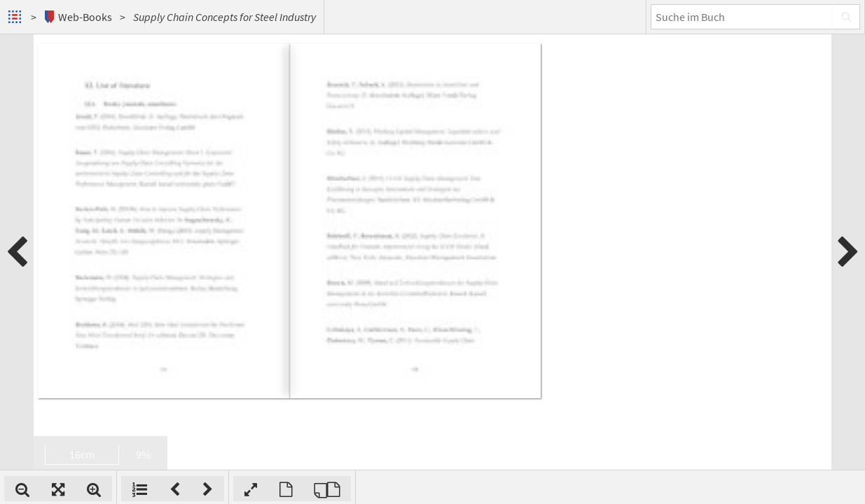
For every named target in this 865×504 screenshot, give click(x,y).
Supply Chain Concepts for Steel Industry (224, 17)
